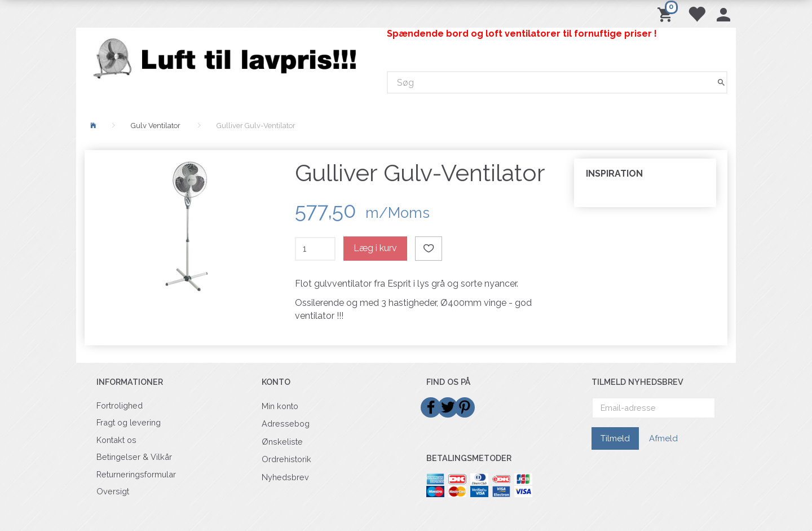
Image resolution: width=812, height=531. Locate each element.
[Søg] (721, 83)
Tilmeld (615, 438)
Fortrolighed (120, 405)
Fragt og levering (129, 422)
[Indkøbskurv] (667, 14)
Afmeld (663, 438)
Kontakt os (116, 440)
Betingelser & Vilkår (134, 457)
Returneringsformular (136, 474)
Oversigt (113, 491)
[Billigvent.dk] (227, 58)
